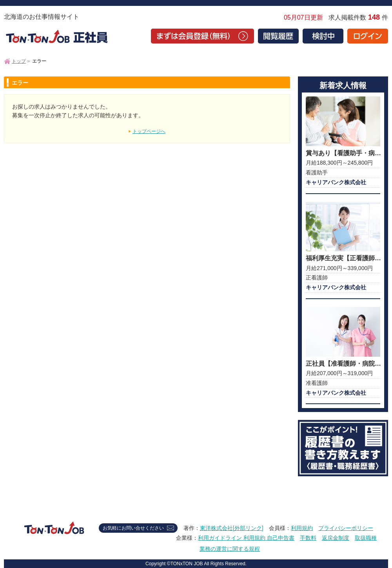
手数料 (308, 538)
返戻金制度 (336, 538)
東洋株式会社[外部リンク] (232, 528)
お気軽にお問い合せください (133, 528)
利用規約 (302, 528)
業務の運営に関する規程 (230, 549)
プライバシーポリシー (346, 528)
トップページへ (149, 131)
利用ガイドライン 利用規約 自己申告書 (246, 538)
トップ (19, 61)
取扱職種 (366, 538)
